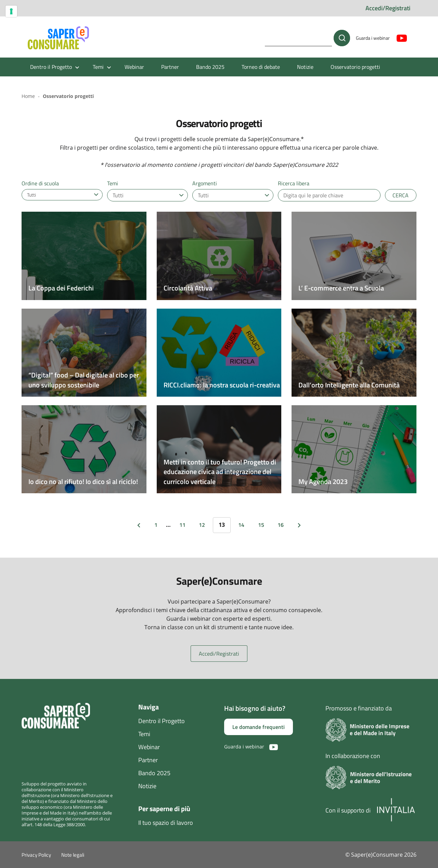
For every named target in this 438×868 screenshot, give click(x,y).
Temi (144, 734)
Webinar (134, 67)
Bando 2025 (210, 67)
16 (281, 525)
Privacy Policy (36, 855)
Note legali (73, 855)
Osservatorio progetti (355, 67)
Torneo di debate (261, 67)
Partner (170, 67)
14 (241, 525)
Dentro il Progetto (162, 721)
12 (202, 525)
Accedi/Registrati (388, 8)
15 (261, 525)
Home (28, 96)
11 (182, 525)
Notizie (305, 67)
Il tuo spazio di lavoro (166, 823)
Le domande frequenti (259, 727)
